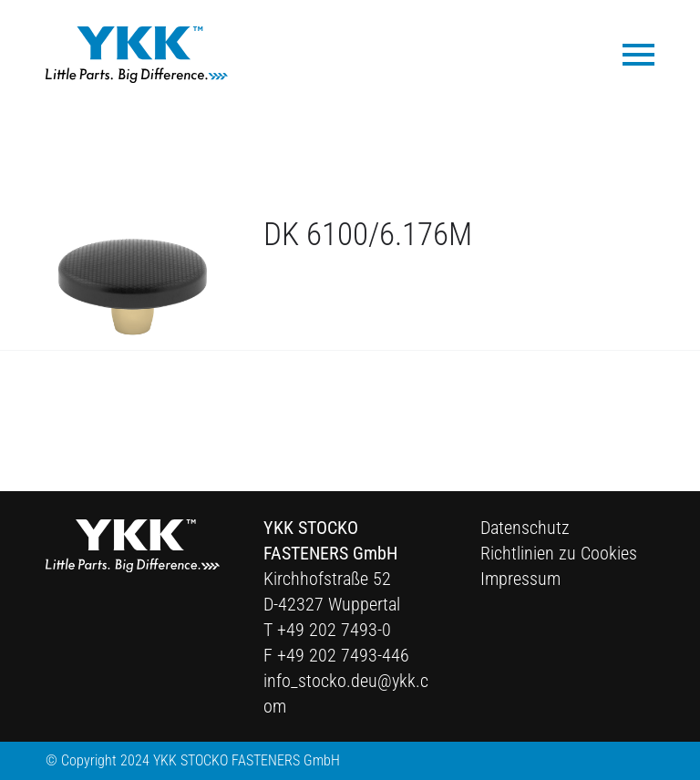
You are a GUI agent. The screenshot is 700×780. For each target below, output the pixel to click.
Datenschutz (525, 528)
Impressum (520, 579)
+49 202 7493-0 (334, 630)
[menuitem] (629, 53)
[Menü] (629, 53)
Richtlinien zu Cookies (559, 553)
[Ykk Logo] (137, 55)
